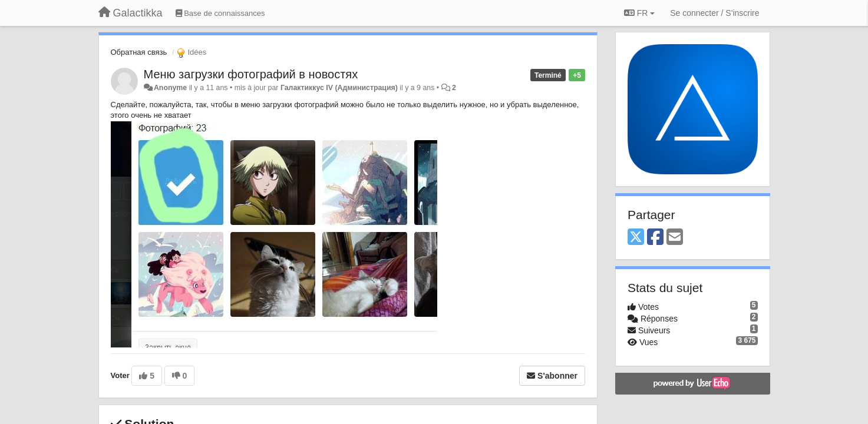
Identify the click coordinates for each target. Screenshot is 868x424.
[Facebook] (655, 238)
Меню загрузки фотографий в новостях (251, 74)
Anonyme (170, 88)
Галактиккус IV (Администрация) (339, 88)
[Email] (675, 238)
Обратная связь (139, 52)
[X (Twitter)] (636, 238)
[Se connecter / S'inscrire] (714, 13)
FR (639, 13)
